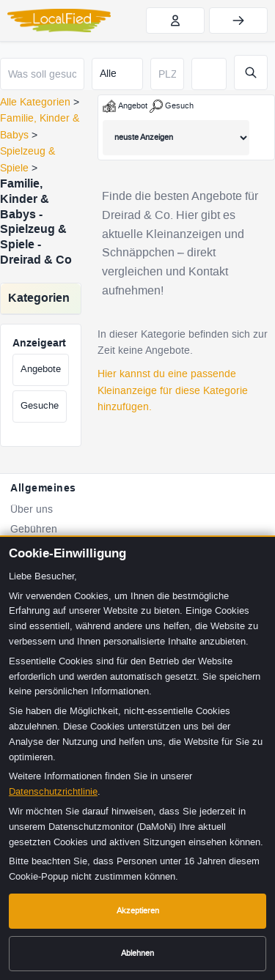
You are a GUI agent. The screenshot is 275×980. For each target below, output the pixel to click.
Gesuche (40, 405)
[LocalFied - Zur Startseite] (59, 21)
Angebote (41, 369)
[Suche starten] (251, 73)
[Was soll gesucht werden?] (42, 74)
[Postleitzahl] (167, 74)
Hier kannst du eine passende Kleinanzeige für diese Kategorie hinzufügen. (173, 390)
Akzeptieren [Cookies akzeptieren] (138, 911)
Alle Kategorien (35, 102)
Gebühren (34, 529)
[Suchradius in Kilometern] (209, 74)
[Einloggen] (238, 21)
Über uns (32, 509)
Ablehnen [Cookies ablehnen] (137, 953)
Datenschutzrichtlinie (53, 791)
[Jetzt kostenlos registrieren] (175, 21)
